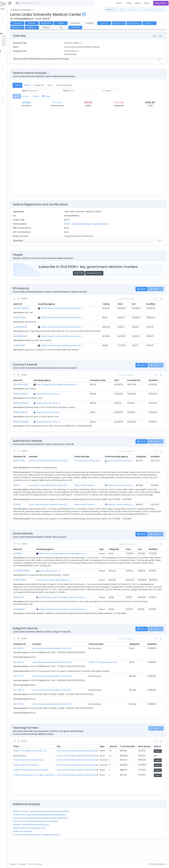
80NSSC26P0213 (45, 412)
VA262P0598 (44, 345)
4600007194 (44, 461)
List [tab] (154, 36)
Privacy (63, 864)
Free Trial (91, 273)
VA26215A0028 (44, 327)
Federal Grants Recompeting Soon (54, 844)
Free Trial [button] (161, 3)
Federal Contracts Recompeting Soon (55, 840)
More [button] (119, 3)
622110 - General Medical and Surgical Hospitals (103, 224)
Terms (55, 864)
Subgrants (72, 27)
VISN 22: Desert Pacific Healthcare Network (81, 308)
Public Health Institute (97, 488)
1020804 (42, 512)
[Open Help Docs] (57, 10)
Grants (9, 30)
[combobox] (79, 3)
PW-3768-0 (43, 706)
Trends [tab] (42, 85)
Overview (42, 23)
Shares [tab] (51, 85)
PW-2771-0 (43, 692)
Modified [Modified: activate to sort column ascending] (154, 304)
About (38, 864)
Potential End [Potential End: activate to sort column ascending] (140, 380)
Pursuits (10, 41)
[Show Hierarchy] (96, 43)
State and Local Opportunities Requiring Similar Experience (65, 834)
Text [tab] (160, 36)
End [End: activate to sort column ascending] (139, 304)
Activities (10, 44)
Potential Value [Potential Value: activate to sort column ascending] (110, 380)
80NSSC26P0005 (45, 403)
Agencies (10, 87)
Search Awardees (45, 10)
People (9, 90)
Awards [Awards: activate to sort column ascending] (113, 762)
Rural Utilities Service (69, 584)
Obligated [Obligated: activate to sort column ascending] (144, 457)
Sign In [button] (147, 3)
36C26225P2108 (45, 385)
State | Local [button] (23, 9)
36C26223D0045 (45, 308)
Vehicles (10, 69)
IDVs (129, 23)
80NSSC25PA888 (45, 422)
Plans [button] (129, 3)
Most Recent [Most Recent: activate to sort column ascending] (144, 762)
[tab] (41, 96)
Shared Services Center (68, 394)
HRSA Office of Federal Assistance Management (82, 567)
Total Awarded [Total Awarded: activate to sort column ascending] (127, 762)
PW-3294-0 (43, 664)
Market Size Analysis (47, 847)
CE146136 (42, 567)
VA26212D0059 (44, 336)
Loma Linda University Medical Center (71, 664)
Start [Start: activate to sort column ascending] (127, 304)
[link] (161, 299)
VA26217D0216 (44, 318)
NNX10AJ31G (43, 613)
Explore (158, 767)
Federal (8, 9)
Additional (130, 27)
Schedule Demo (106, 273)
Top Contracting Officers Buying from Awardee (60, 837)
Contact (46, 864)
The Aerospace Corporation (93, 462)
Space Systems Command (120, 462)
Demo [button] (138, 3)
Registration (71, 23)
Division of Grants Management (74, 593)
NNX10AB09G (43, 625)
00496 (41, 488)
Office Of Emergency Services (115, 678)
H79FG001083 (44, 593)
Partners (87, 27)
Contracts (11, 26)
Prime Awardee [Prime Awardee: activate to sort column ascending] (108, 660)
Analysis (56, 23)
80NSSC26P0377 (45, 394)
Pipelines (10, 37)
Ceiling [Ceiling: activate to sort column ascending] (116, 304)
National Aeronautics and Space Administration (82, 613)
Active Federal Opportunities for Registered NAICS (61, 851)
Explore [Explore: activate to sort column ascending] (157, 762)
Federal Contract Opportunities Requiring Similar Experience (65, 827)
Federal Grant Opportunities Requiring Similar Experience (64, 831)
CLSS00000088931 (46, 584)
